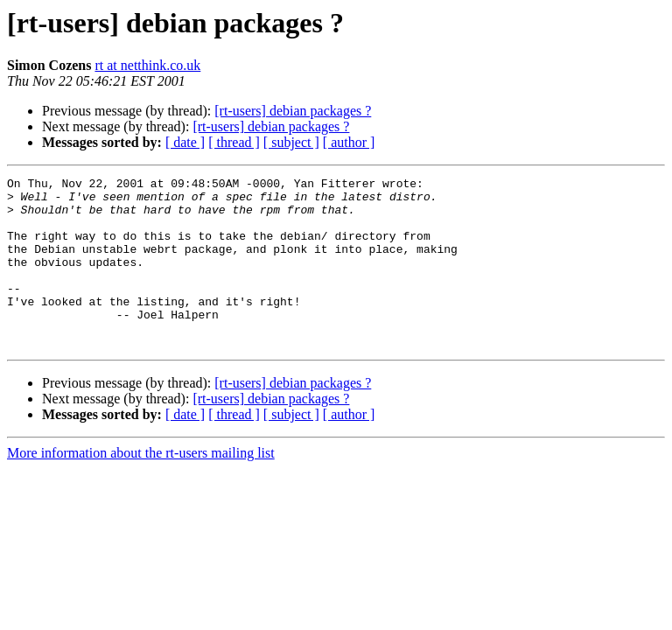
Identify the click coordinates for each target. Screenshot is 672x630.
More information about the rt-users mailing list (141, 487)
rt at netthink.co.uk (147, 65)
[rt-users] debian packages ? (293, 111)
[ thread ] (234, 142)
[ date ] (185, 142)
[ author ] (349, 142)
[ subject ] (291, 142)
